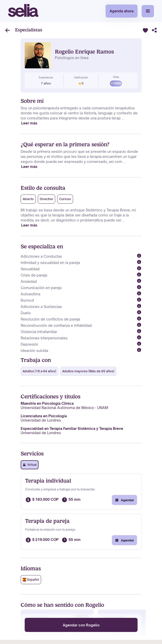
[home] (23, 11)
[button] (148, 11)
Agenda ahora (122, 11)
